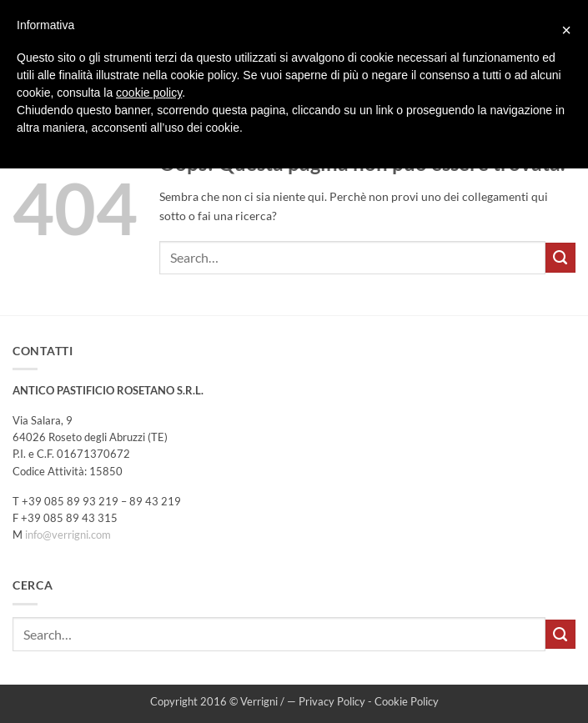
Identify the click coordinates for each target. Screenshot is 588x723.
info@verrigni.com (68, 535)
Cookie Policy (407, 701)
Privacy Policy (332, 701)
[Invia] (560, 258)
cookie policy (149, 93)
